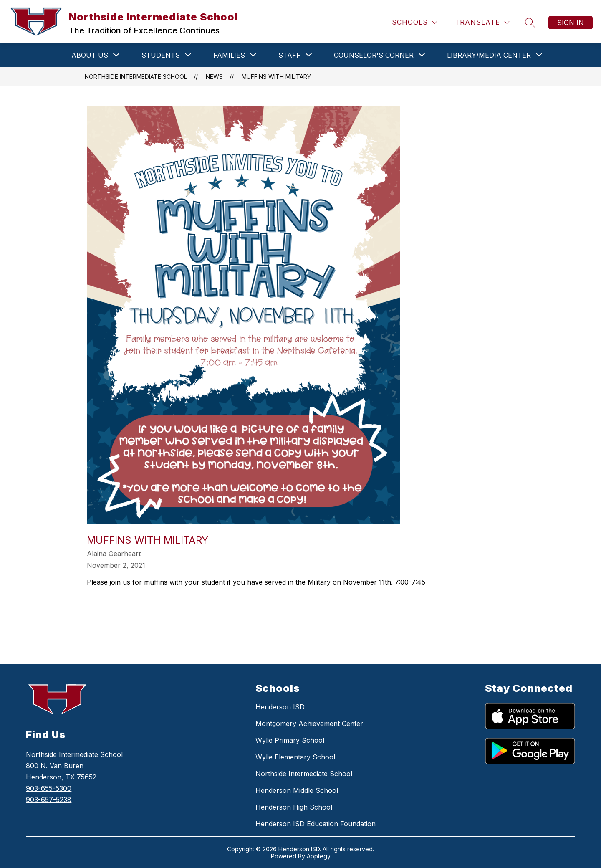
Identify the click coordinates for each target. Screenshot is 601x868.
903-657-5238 (49, 800)
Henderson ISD (280, 707)
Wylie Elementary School (295, 757)
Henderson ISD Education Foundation (316, 824)
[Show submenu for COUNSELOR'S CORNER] (374, 55)
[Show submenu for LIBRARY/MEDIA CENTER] (489, 55)
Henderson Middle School (297, 790)
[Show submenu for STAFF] (289, 55)
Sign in (571, 23)
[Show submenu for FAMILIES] (229, 55)
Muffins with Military (276, 77)
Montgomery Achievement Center (309, 724)
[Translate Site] (482, 22)
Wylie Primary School (290, 740)
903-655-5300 (49, 788)
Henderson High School (294, 807)
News (214, 77)
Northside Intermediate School (136, 77)
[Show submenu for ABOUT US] (90, 55)
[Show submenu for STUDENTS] (161, 55)
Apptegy (319, 856)
